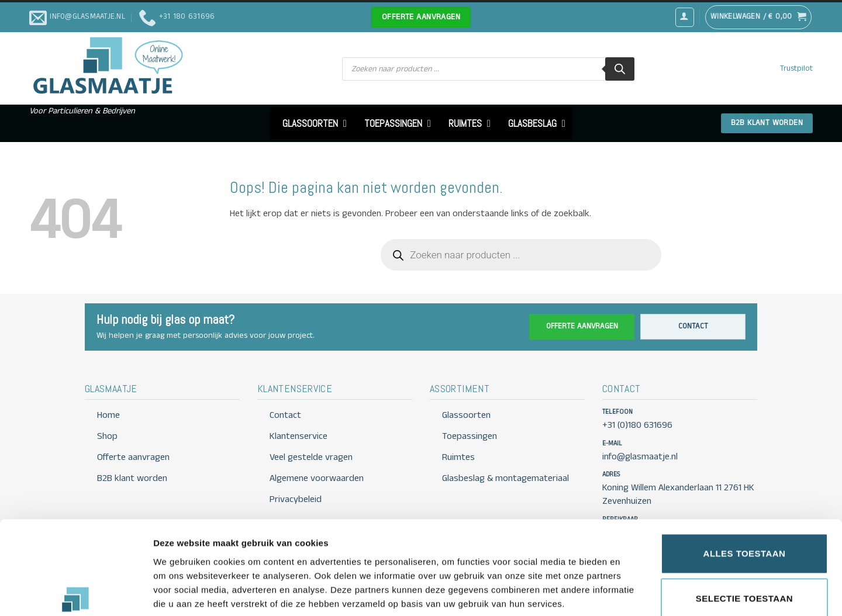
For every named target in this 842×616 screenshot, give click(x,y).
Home (108, 415)
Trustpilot (796, 69)
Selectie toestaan (744, 536)
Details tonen (632, 593)
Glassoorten (466, 415)
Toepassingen (470, 436)
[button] (685, 17)
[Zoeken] (620, 69)
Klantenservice (299, 436)
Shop (107, 436)
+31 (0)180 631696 (637, 425)
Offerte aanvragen (582, 326)
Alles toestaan (745, 490)
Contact (693, 326)
